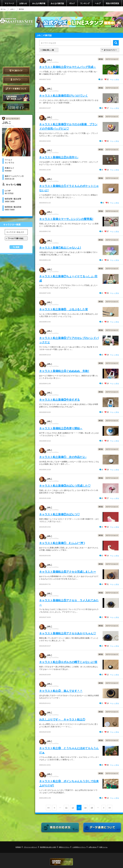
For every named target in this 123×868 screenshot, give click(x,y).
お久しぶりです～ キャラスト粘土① (62, 719)
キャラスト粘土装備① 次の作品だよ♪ (63, 457)
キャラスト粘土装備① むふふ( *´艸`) (62, 543)
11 (66, 808)
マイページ (9, 3)
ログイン (16, 80)
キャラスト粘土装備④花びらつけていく (64, 95)
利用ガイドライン (64, 847)
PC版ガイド (16, 71)
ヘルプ (98, 3)
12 (73, 808)
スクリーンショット (112, 59)
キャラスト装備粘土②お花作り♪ (59, 157)
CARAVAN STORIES (61, 862)
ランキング (85, 3)
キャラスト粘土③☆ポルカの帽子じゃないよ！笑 (68, 662)
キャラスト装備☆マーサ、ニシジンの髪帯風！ (66, 219)
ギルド (72, 3)
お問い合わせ (93, 847)
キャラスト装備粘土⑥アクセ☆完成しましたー (68, 571)
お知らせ (23, 3)
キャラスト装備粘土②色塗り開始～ (61, 428)
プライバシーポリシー (30, 847)
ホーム (3, 9)
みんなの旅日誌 (57, 3)
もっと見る (115, 79)
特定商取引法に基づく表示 (48, 847)
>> (110, 808)
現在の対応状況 (112, 3)
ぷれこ (12, 9)
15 (92, 808)
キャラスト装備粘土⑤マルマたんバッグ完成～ (68, 67)
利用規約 (18, 847)
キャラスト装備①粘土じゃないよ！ (60, 247)
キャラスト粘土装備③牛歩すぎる (59, 399)
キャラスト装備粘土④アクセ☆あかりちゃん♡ (68, 633)
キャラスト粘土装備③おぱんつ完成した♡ (65, 485)
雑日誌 (101, 59)
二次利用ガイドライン (79, 847)
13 (79, 808)
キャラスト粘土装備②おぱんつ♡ (59, 514)
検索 (17, 247)
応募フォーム (103, 847)
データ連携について (16, 89)
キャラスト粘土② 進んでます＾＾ (61, 691)
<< (49, 808)
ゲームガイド (16, 107)
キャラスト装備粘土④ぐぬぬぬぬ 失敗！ (64, 371)
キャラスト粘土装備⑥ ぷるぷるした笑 (64, 309)
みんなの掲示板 (39, 3)
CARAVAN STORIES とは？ (16, 98)
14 (85, 808)
